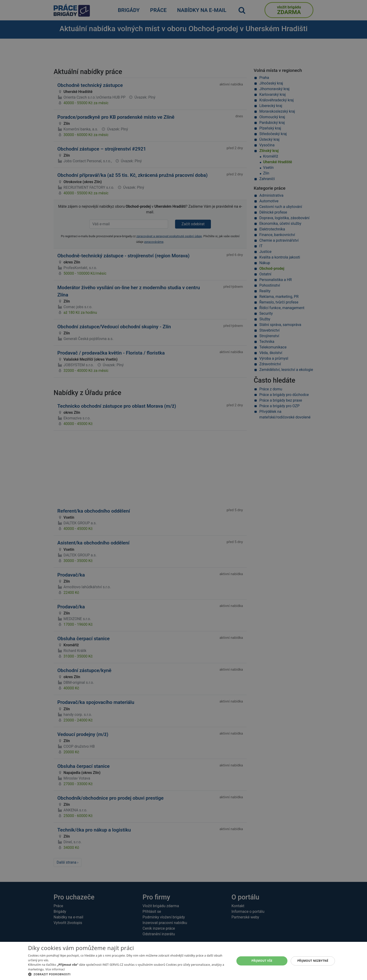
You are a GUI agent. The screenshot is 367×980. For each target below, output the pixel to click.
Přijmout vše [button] (262, 961)
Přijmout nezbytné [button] (313, 961)
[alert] (183, 490)
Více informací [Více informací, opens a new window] (55, 969)
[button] (128, 974)
